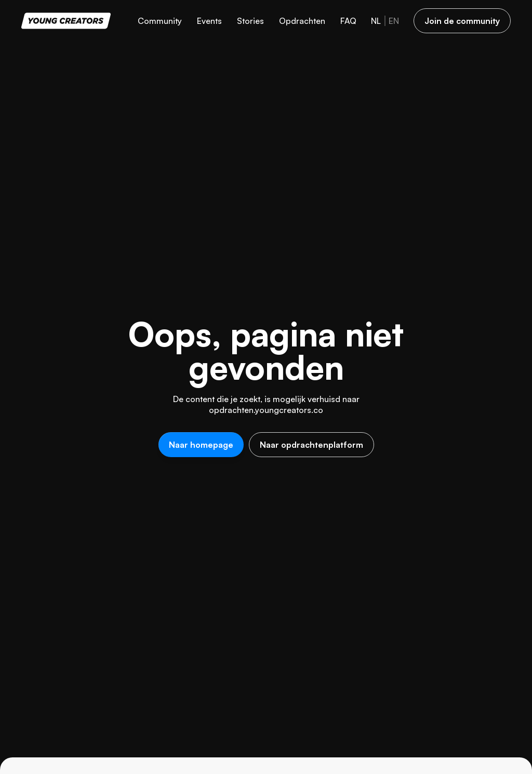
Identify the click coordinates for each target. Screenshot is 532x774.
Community (160, 21)
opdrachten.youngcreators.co (266, 410)
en (394, 21)
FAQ (348, 21)
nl (376, 21)
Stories (250, 21)
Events (209, 21)
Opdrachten (302, 21)
